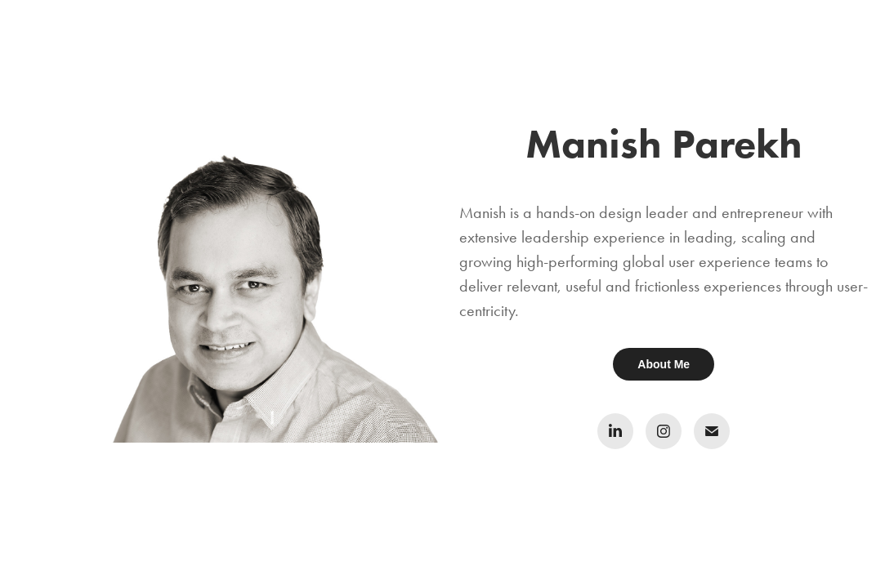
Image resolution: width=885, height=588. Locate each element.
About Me (664, 364)
